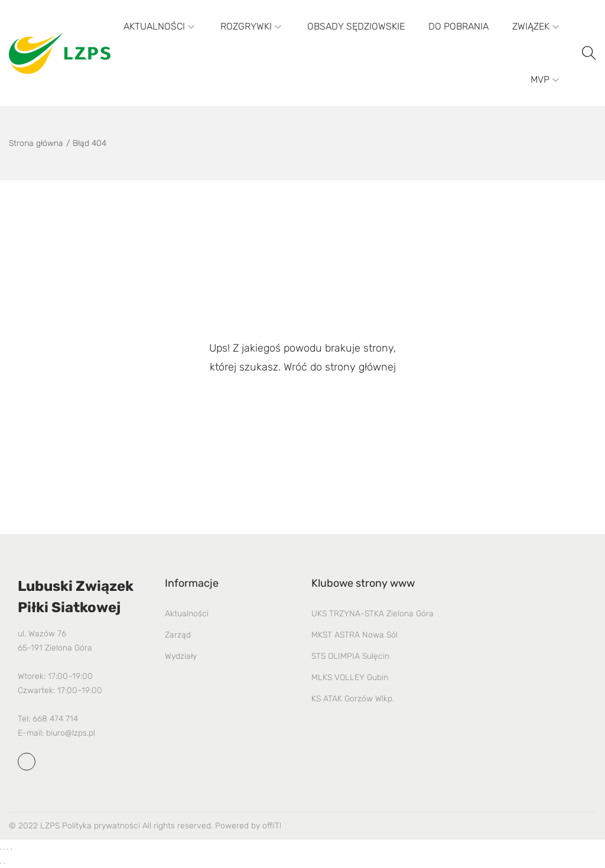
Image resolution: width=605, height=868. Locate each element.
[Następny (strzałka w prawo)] (4, 863)
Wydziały (181, 656)
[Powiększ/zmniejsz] (1, 849)
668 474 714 (55, 719)
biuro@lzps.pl (71, 733)
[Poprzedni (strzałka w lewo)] (1, 863)
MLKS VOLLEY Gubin (350, 677)
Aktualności (187, 614)
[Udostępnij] (8, 849)
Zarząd (178, 635)
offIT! (272, 826)
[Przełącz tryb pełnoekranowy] (4, 849)
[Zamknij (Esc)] (11, 849)
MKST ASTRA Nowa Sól (354, 635)
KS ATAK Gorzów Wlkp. (353, 699)
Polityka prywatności (101, 826)
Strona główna (36, 143)
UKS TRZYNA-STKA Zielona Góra (373, 614)
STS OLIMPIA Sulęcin (350, 656)
